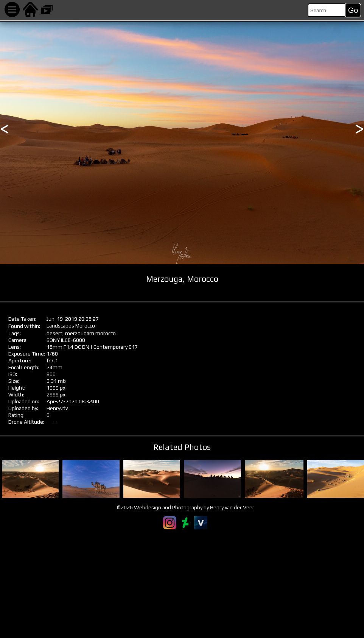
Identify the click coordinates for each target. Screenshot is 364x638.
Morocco (85, 326)
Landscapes (60, 326)
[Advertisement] (182, 583)
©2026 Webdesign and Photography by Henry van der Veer (186, 507)
